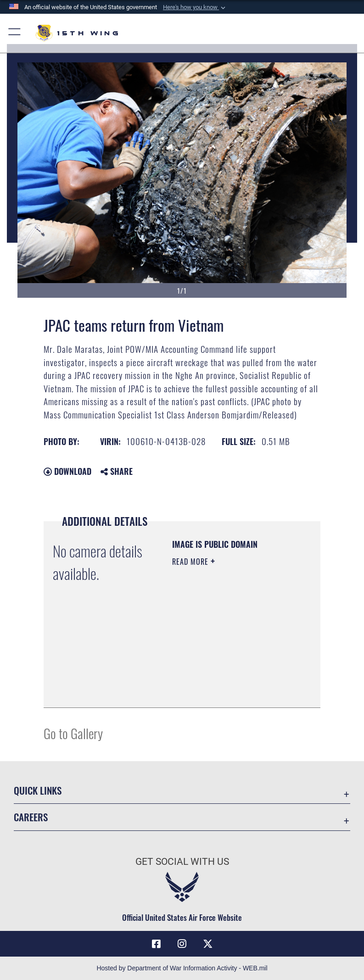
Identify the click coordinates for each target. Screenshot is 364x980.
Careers (31, 817)
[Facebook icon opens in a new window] (156, 944)
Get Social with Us (182, 862)
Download (67, 471)
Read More (191, 562)
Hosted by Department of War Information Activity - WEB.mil (182, 968)
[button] (195, 7)
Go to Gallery (73, 733)
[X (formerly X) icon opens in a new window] (208, 944)
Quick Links (38, 790)
